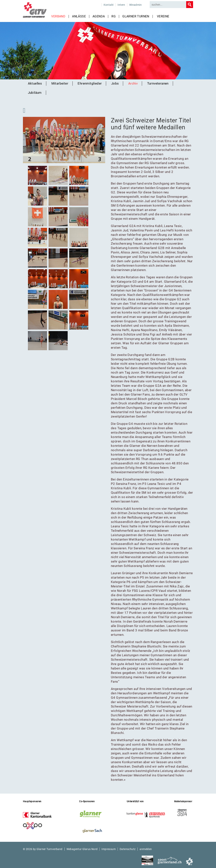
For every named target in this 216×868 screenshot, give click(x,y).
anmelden (146, 849)
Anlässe (79, 16)
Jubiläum (35, 93)
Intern (121, 5)
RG (114, 16)
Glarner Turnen (136, 16)
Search (190, 5)
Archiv (133, 83)
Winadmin (135, 5)
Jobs (115, 83)
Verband (58, 16)
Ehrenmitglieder (90, 83)
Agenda (99, 16)
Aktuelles (35, 83)
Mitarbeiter (60, 83)
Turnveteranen (158, 83)
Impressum (109, 849)
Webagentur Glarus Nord (82, 849)
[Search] (168, 5)
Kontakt (109, 5)
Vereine (163, 16)
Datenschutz (128, 849)
